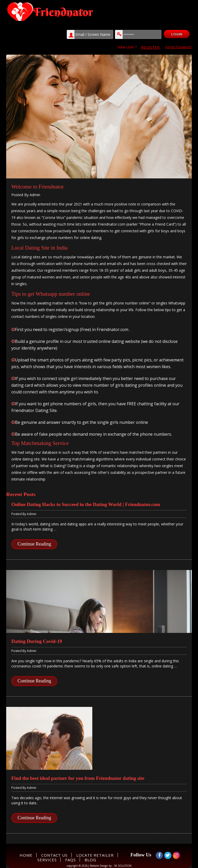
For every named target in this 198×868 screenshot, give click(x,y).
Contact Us (54, 855)
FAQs (71, 860)
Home (26, 855)
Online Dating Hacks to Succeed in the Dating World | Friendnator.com (86, 504)
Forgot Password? (179, 47)
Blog (90, 860)
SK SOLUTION (123, 866)
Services (47, 860)
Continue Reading (34, 544)
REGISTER (151, 47)
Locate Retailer (95, 855)
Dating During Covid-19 (37, 641)
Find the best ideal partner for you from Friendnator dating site (78, 778)
